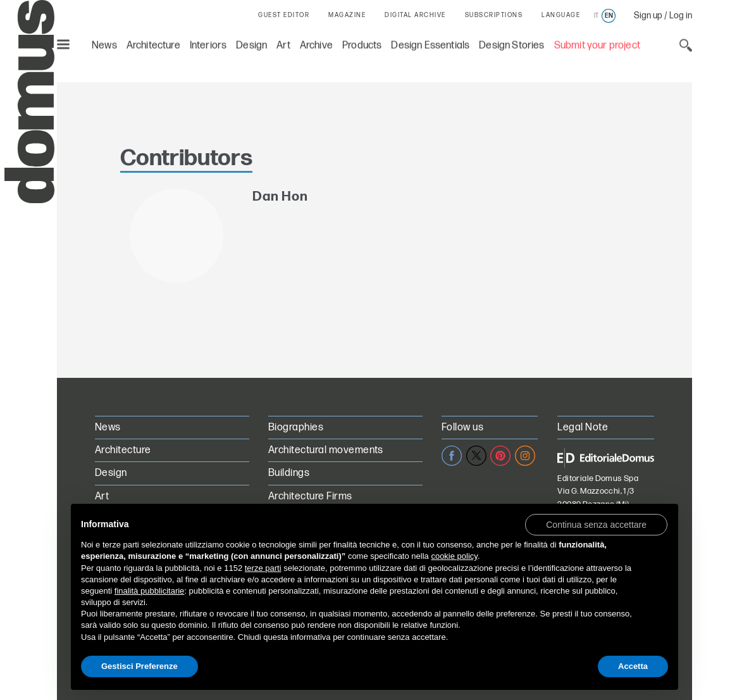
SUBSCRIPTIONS (494, 15)
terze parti (263, 568)
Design (251, 45)
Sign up (648, 16)
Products (362, 45)
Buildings (289, 473)
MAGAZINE (347, 15)
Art (283, 45)
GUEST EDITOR (284, 15)
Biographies (296, 428)
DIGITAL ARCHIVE (415, 15)
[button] (596, 524)
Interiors (208, 45)
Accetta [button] (633, 666)
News (104, 45)
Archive (316, 45)
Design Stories (511, 45)
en (609, 16)
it (596, 16)
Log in (681, 16)
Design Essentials (430, 45)
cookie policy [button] (454, 556)
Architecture (153, 45)
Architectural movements (326, 450)
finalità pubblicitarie (150, 591)
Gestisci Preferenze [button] (139, 666)
